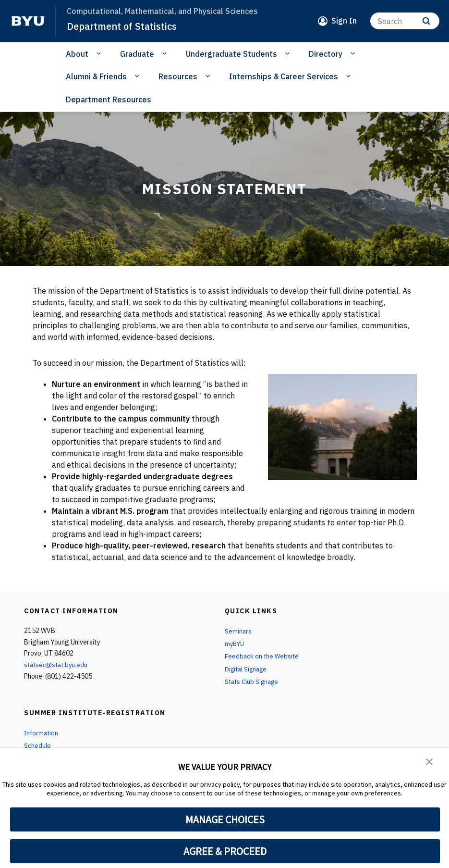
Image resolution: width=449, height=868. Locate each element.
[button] (430, 762)
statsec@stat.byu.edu (58, 665)
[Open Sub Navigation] (100, 53)
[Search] (405, 21)
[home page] (28, 21)
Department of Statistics (124, 26)
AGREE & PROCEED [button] (225, 851)
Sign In (344, 21)
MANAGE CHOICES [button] (225, 819)
